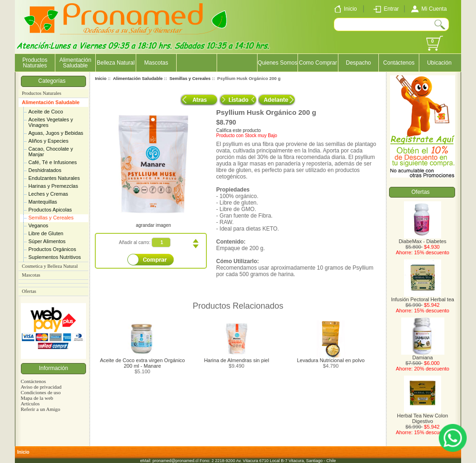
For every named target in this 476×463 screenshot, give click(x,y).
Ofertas (29, 291)
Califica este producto (238, 130)
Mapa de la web (37, 398)
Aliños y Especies (48, 141)
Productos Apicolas (50, 210)
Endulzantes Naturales (54, 178)
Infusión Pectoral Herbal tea (423, 297)
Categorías (53, 81)
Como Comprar (318, 63)
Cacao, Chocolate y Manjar (51, 152)
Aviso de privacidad (41, 387)
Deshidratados (45, 170)
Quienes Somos (277, 63)
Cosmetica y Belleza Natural (50, 266)
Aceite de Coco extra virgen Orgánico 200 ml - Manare (142, 363)
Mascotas (156, 63)
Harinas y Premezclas (53, 186)
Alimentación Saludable (51, 102)
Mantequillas (43, 202)
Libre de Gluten (46, 233)
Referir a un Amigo (40, 409)
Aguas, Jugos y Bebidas (56, 133)
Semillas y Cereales (51, 218)
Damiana (423, 355)
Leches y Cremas (48, 194)
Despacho (358, 63)
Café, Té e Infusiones (53, 162)
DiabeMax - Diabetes (423, 239)
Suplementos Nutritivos (55, 257)
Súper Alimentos (47, 241)
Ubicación (440, 63)
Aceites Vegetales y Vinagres (51, 122)
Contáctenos (399, 63)
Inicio (101, 78)
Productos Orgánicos (52, 249)
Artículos (30, 403)
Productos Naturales (35, 63)
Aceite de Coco (46, 112)
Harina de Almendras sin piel (237, 360)
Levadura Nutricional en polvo (331, 360)
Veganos (38, 225)
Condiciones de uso (40, 392)
